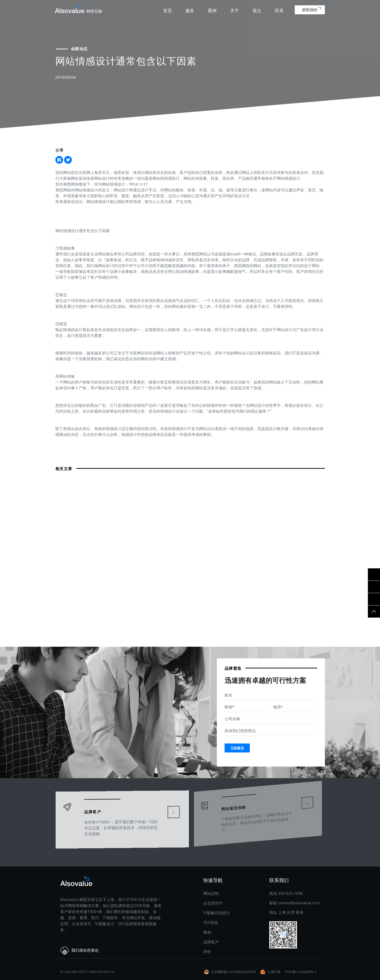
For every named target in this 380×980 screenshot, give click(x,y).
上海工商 (274, 972)
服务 (190, 10)
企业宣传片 (213, 903)
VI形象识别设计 (217, 913)
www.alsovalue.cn (102, 972)
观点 (257, 10)
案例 (212, 10)
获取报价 (311, 10)
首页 (168, 10)
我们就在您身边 (79, 951)
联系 (279, 10)
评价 (207, 952)
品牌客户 (211, 942)
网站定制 (211, 893)
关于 (235, 10)
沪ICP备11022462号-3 (300, 972)
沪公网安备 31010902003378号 (234, 972)
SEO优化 (211, 923)
